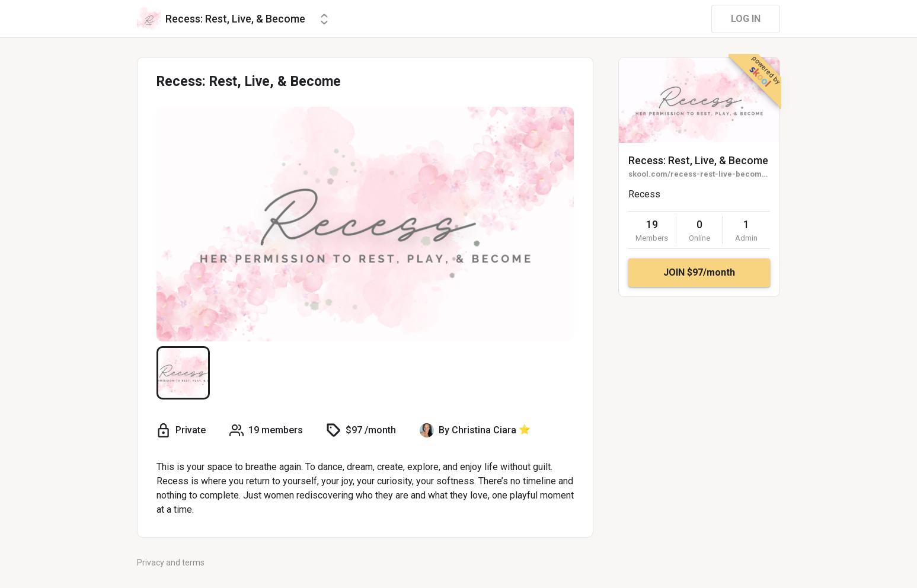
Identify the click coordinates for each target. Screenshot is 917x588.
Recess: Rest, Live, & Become (698, 160)
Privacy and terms (171, 563)
